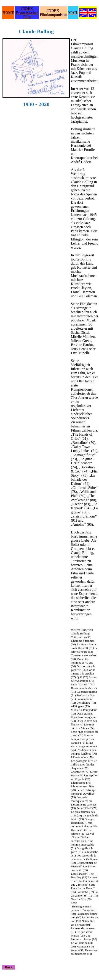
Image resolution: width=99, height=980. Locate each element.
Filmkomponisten (54, 15)
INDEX (27, 9)
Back (9, 967)
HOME (8, 13)
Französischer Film (27, 15)
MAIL (73, 13)
